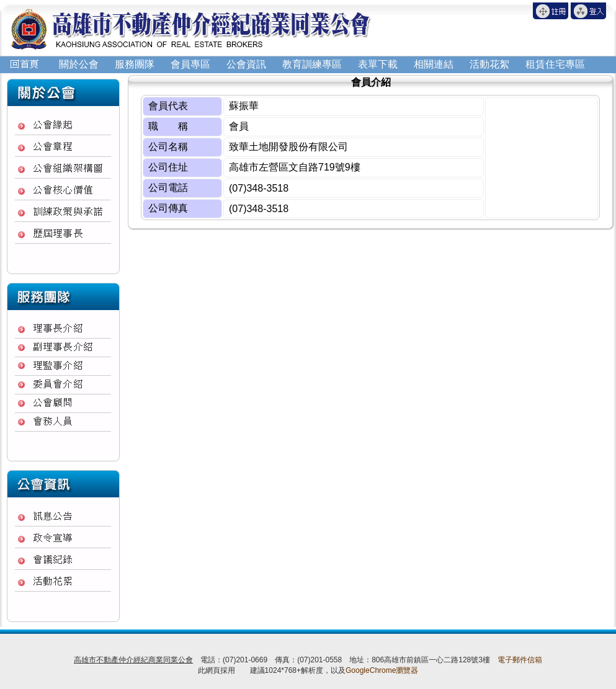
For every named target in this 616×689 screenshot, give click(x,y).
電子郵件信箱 (520, 660)
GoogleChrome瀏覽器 (382, 670)
